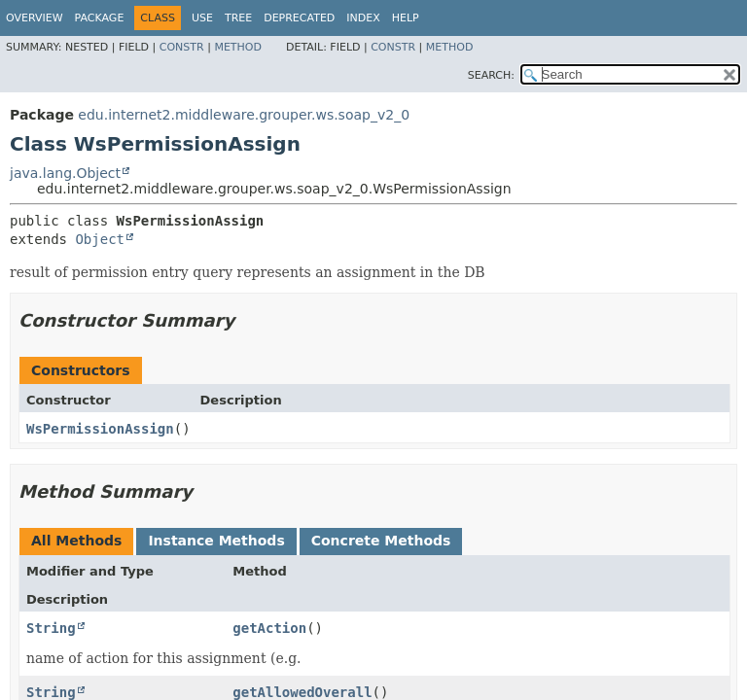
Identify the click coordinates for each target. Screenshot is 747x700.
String (51, 628)
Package (100, 18)
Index (363, 18)
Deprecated (299, 18)
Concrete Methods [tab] (381, 541)
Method (238, 47)
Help (406, 18)
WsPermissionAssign (100, 429)
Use (202, 18)
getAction (269, 628)
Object (100, 239)
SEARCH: (491, 75)
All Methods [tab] (76, 541)
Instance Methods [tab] (216, 541)
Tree (238, 18)
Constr (182, 47)
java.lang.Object (65, 173)
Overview (35, 18)
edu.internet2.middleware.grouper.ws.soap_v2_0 (244, 115)
